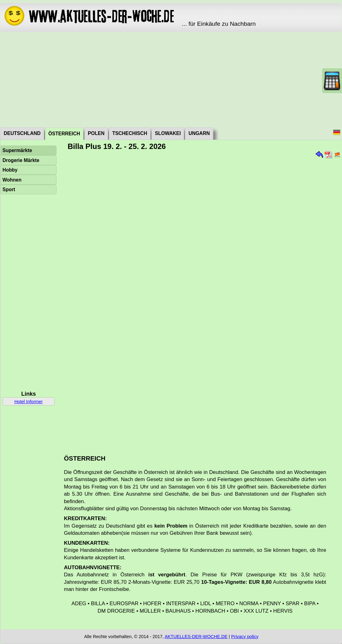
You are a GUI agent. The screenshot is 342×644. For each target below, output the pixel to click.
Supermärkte (17, 150)
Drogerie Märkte (21, 160)
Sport (9, 189)
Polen (96, 133)
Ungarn (199, 133)
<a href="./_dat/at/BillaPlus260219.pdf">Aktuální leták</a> (200, 300)
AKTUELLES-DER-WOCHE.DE (196, 637)
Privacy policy (245, 637)
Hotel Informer (28, 402)
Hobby (10, 170)
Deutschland (22, 133)
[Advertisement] (171, 79)
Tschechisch (130, 133)
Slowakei (168, 133)
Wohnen (12, 180)
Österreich (64, 134)
